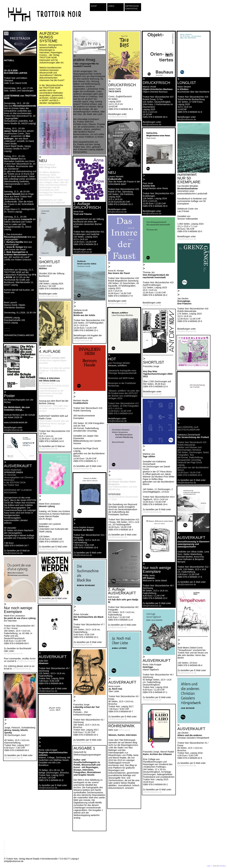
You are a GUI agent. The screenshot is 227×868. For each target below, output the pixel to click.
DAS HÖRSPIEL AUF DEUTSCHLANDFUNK (189, 428)
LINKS (111, 6)
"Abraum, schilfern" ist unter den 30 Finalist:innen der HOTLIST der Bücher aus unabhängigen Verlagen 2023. (124, 395)
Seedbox (223, 866)
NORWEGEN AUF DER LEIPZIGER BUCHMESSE (52, 201)
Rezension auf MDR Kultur (121, 378)
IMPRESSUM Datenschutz (132, 7)
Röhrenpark (124, 730)
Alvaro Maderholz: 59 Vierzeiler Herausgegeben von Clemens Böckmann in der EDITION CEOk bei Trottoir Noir (19, 477)
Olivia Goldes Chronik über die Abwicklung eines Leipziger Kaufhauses (54, 424)
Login (209, 866)
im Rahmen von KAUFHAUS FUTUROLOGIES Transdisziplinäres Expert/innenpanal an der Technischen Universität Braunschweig (54, 389)
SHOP (94, 6)
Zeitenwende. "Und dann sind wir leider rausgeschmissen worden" (53, 408)
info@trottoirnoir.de (118, 117)
